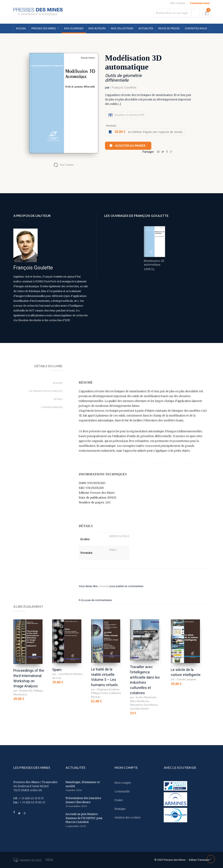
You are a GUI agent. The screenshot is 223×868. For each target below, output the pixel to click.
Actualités (146, 28)
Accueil (21, 28)
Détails (58, 399)
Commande (122, 792)
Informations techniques (46, 391)
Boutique (120, 809)
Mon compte (178, 3)
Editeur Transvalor (199, 860)
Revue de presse (169, 28)
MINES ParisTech (119, 536)
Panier (119, 800)
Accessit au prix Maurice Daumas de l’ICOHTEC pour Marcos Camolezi (84, 818)
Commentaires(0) (52, 407)
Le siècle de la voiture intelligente (186, 672)
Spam (57, 670)
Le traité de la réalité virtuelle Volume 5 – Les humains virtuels (104, 677)
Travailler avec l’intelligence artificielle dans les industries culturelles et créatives (145, 680)
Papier (113, 550)
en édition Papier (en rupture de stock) (149, 132)
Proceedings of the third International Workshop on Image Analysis (29, 678)
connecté (104, 586)
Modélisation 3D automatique (154, 263)
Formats (111, 126)
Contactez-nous (200, 3)
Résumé (58, 383)
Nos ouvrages (74, 28)
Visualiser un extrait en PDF (129, 115)
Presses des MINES (44, 28)
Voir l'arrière (67, 165)
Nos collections (122, 28)
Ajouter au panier (130, 146)
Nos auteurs (97, 28)
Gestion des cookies (128, 818)
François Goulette (124, 87)
